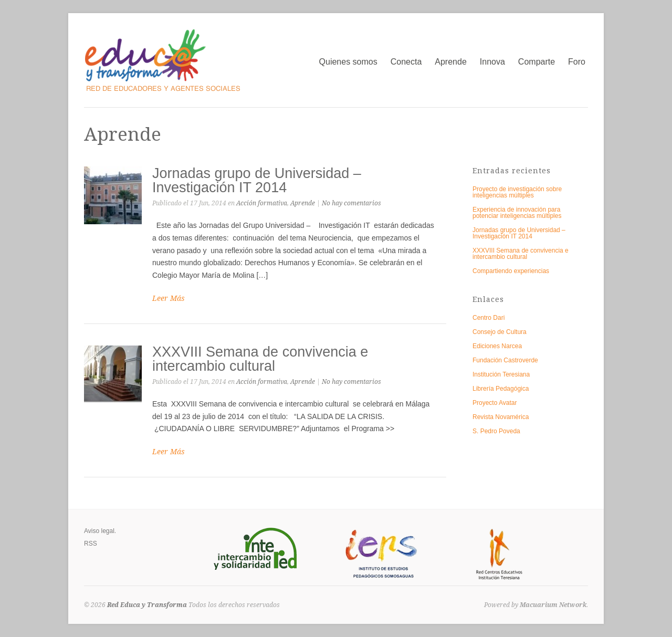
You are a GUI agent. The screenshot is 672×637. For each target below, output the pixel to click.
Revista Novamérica (501, 417)
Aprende (451, 62)
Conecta (406, 62)
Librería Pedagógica (501, 389)
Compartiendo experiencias (511, 271)
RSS (91, 544)
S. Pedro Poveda (496, 431)
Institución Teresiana (501, 374)
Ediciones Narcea (497, 346)
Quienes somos (348, 62)
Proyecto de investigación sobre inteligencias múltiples (517, 192)
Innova (492, 62)
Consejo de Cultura (500, 332)
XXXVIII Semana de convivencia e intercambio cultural (260, 359)
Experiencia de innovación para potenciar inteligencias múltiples (517, 213)
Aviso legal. (100, 531)
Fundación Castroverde (505, 360)
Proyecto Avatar (495, 403)
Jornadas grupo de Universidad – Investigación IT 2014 (257, 180)
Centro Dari (489, 318)
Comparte (537, 62)
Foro (577, 62)
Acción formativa (262, 203)
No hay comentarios (351, 203)
